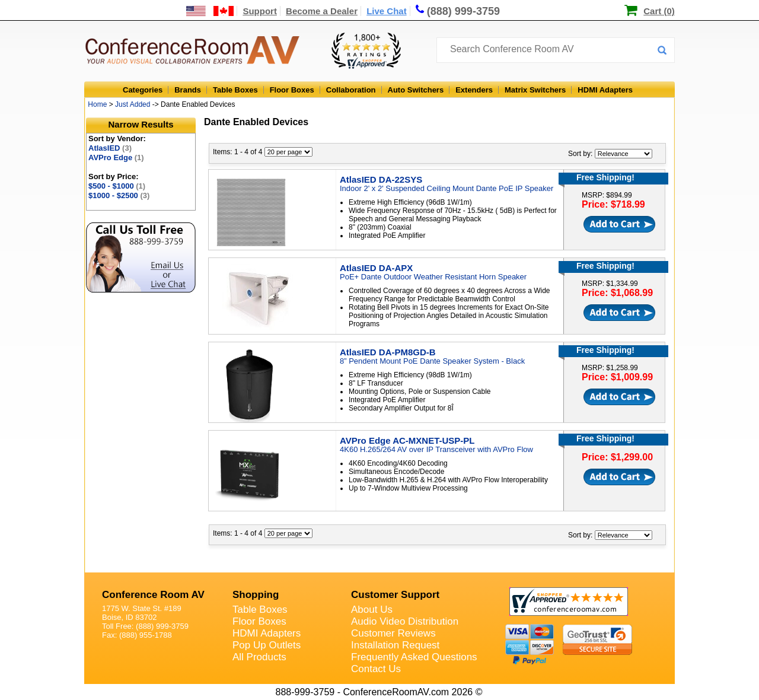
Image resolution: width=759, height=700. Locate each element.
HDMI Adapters (605, 90)
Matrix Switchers (535, 90)
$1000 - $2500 (119, 195)
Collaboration (351, 90)
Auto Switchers (416, 90)
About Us (372, 610)
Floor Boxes (292, 90)
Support (260, 11)
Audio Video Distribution (405, 621)
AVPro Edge (116, 157)
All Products (259, 657)
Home (97, 104)
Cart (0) (659, 11)
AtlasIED (110, 148)
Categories (143, 90)
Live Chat (387, 11)
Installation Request (395, 645)
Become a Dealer (322, 11)
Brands (188, 90)
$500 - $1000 (117, 186)
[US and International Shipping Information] (210, 11)
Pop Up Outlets (267, 645)
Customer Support (395, 595)
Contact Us (376, 669)
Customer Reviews (393, 633)
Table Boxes (235, 90)
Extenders (474, 90)
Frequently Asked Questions (414, 657)
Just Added (133, 104)
